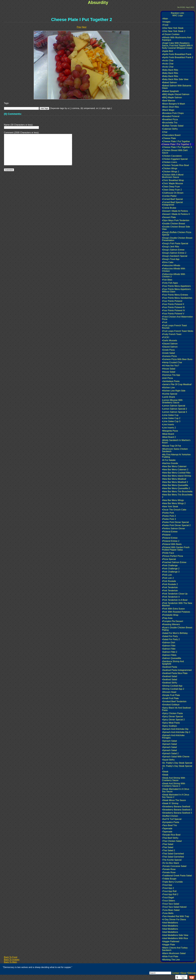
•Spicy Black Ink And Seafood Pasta (176, 709)
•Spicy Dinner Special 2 (173, 720)
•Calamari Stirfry (170, 129)
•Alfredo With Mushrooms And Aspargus (176, 39)
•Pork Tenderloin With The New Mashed (177, 604)
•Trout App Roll (169, 891)
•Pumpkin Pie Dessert (173, 621)
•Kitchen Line (168, 388)
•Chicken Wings (170, 168)
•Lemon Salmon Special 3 (174, 412)
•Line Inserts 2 (169, 428)
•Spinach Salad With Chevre (176, 757)
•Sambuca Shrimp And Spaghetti (173, 663)
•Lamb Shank (168, 397)
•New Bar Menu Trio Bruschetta (177, 492)
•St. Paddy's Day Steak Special (177, 763)
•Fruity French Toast (172, 334)
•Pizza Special (169, 559)
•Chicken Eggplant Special (175, 159)
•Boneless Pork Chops (173, 113)
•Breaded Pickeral (171, 116)
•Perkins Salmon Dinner (173, 528)
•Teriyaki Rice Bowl (171, 835)
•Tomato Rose (169, 869)
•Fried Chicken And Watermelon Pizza (177, 318)
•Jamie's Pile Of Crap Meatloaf (177, 384)
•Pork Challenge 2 (171, 569)
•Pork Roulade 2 (170, 584)
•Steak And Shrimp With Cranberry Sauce (174, 779)
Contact (176, 973)
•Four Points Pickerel (172, 301)
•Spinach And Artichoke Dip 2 (176, 732)
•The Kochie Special (172, 860)
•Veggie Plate (168, 945)
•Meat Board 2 (169, 437)
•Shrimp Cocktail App (172, 686)
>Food (165, 25)
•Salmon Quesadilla (171, 658)
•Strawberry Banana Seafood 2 (177, 810)
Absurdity (98, 2)
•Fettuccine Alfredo (171, 265)
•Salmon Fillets (169, 655)
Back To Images (12, 960)
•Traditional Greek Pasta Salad (177, 876)
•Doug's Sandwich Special (175, 256)
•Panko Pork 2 (169, 516)
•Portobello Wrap (170, 615)
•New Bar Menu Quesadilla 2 (176, 488)
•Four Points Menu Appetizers (176, 286)
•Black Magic (168, 110)
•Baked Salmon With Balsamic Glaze (177, 87)
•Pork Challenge (170, 565)
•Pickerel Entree (170, 538)
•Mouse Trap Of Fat (171, 446)
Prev (79, 27)
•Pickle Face (168, 553)
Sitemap (192, 973)
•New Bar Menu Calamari (174, 466)
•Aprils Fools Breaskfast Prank (177, 54)
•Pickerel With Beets (172, 544)
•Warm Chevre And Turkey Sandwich (175, 949)
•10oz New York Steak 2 (174, 31)
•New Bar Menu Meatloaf (174, 479)
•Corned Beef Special (172, 199)
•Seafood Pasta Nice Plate (175, 673)
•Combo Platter (169, 196)
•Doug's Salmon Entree (173, 250)
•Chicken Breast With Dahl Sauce (175, 152)
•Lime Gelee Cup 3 (171, 421)
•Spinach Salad (169, 741)
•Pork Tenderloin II (171, 597)
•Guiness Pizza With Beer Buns (177, 359)
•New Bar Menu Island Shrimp (177, 476)
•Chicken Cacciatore (172, 156)
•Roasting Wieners (171, 624)
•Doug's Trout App (171, 259)
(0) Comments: (13, 114)
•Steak (165, 772)
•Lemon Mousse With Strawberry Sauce (172, 401)
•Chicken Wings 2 (171, 172)
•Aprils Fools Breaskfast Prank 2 (178, 57)
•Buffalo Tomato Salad (173, 126)
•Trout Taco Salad (171, 904)
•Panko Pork (168, 513)
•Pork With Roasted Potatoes (176, 612)
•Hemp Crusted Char (172, 362)
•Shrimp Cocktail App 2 (173, 689)
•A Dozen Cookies (171, 34)
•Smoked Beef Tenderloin (174, 701)
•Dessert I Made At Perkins (175, 211)
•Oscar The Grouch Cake (174, 510)
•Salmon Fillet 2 (170, 652)
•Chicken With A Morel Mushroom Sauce (173, 176)
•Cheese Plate (169, 138)
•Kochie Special (170, 394)
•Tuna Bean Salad (171, 910)
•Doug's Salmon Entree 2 (174, 253)
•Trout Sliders (169, 901)
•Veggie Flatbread (171, 941)
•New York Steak (170, 507)
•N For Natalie (169, 460)
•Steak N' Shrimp (170, 803)
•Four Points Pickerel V (173, 314)
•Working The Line (171, 960)
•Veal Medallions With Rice (175, 938)
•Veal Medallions (170, 923)
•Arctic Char (168, 61)
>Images (166, 22)
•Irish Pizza (167, 378)
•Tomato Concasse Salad (174, 866)
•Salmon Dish (169, 643)
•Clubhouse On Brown (173, 193)
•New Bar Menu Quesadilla (175, 485)
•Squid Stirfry (168, 760)
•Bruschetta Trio (170, 123)
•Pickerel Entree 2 (171, 541)
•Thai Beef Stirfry (170, 838)
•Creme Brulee (169, 208)
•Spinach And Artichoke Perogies (173, 737)
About (183, 973)
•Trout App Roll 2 (170, 894)
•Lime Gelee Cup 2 (171, 418)
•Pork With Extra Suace (173, 609)
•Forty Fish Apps (170, 283)
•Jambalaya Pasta (171, 381)
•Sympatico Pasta (171, 822)
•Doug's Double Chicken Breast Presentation (177, 239)
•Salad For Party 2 (171, 639)
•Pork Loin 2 (168, 578)
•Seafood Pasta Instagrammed (177, 670)
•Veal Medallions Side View (175, 935)
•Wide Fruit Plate (170, 956)
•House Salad (169, 369)
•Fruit (165, 322)
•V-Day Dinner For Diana (174, 919)
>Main (165, 19)
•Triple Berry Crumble (172, 882)
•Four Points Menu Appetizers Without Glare (176, 290)
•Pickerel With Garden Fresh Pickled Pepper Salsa (176, 549)
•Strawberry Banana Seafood (176, 807)
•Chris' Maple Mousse (172, 183)
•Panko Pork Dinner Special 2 (176, 525)
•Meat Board (168, 434)
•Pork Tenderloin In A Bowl (175, 600)
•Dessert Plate (169, 217)
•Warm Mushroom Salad (174, 953)
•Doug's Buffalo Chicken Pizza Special (177, 234)
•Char (165, 132)
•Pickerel (166, 535)
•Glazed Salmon (170, 344)
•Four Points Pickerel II (173, 304)
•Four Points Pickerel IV (173, 310)
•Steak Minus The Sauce (174, 800)
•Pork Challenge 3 (171, 572)
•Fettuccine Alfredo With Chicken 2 (174, 275)
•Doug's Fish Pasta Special (175, 243)
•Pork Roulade (169, 581)
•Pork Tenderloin (170, 587)
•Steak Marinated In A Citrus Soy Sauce (176, 790)
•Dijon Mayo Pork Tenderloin (176, 220)
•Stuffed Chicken (170, 816)
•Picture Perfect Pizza (172, 556)
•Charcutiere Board (171, 135)
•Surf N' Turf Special (172, 819)
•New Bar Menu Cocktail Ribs (176, 473)
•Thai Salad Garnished (173, 854)
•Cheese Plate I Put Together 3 (177, 147)
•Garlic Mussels (170, 340)
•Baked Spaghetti (170, 91)
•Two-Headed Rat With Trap (176, 916)
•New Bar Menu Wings (173, 500)
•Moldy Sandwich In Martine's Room (176, 441)
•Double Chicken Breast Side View (176, 228)
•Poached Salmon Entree (174, 562)
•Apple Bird (167, 51)
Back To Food (11, 957)
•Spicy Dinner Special (172, 716)
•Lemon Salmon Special (174, 406)
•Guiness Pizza (169, 356)
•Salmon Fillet (169, 646)
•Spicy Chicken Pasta (172, 713)
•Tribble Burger (169, 879)
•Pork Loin (167, 575)
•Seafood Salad (170, 676)
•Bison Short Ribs (170, 107)
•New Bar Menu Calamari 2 (175, 470)
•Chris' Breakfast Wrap (173, 180)
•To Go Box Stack (170, 863)
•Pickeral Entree (170, 532)
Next (84, 27)
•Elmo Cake (168, 262)
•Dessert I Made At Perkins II (176, 214)
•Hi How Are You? (171, 366)
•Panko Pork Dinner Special (175, 522)
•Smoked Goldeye (171, 705)
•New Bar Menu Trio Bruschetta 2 (177, 496)
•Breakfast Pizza (170, 119)
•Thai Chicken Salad (172, 841)
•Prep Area (167, 618)
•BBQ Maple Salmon (172, 97)
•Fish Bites (167, 280)
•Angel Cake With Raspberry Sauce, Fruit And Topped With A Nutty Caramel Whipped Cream (177, 46)
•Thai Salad (168, 844)
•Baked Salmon (169, 82)
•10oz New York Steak (173, 28)
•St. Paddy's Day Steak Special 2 (177, 767)
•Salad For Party (170, 636)
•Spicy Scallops (169, 726)
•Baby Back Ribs (170, 70)
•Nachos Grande (170, 463)
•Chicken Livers (170, 162)
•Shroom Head (169, 692)
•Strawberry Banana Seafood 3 (177, 813)
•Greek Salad (168, 353)
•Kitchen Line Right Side (174, 391)
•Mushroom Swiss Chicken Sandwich (175, 450)
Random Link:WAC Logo (178, 14)
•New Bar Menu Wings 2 (174, 503)
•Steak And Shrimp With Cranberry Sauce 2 (174, 785)
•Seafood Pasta (170, 667)
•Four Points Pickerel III (173, 307)
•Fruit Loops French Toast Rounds (174, 327)
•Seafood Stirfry (170, 683)
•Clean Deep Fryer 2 (172, 190)
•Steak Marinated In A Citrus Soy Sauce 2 (176, 796)
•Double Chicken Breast (173, 224)
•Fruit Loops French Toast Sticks (178, 331)
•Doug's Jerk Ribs (171, 247)
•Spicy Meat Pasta (171, 723)
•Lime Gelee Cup (170, 415)
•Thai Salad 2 (168, 850)
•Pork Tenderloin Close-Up (175, 594)
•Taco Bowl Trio (169, 825)
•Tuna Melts (168, 913)
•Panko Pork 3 (169, 519)
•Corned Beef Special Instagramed (172, 203)
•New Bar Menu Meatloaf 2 (175, 482)
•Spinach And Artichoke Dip (175, 729)
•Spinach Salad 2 (170, 753)
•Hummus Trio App (171, 375)
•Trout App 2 (168, 888)
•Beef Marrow (169, 101)
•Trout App (167, 885)
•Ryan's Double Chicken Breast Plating (177, 629)
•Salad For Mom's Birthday (175, 633)
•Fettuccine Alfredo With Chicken (174, 270)
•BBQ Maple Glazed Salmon (176, 94)
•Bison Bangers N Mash (173, 104)
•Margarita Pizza (170, 431)
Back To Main (10, 962)
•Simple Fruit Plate (171, 695)
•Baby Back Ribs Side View (175, 79)
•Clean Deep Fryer (171, 187)
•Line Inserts (168, 425)
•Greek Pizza (168, 350)
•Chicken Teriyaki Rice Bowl (175, 165)
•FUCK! (166, 337)
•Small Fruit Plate (170, 698)
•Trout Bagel (168, 898)
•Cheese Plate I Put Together (176, 141)
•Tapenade (167, 828)
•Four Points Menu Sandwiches (177, 298)
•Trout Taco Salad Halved (174, 907)
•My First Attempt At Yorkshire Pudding (176, 456)
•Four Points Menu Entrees (175, 295)
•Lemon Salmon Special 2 (174, 409)
